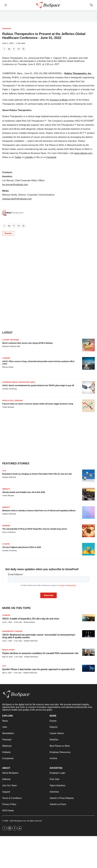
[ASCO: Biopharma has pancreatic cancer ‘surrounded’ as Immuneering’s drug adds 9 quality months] (88, 634)
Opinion (6, 526)
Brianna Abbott (8, 367)
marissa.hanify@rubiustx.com (17, 199)
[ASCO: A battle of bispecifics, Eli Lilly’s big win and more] (88, 618)
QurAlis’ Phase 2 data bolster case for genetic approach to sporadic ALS (38, 669)
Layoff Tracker (11, 340)
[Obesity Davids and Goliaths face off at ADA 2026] (88, 494)
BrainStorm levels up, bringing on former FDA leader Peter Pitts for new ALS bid (37, 474)
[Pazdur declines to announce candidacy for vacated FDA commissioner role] (88, 652)
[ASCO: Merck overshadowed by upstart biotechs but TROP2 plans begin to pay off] (88, 387)
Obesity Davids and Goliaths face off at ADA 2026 (24, 492)
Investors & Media (59, 100)
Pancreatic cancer (12, 631)
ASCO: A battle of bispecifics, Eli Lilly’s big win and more (31, 619)
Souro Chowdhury (9, 532)
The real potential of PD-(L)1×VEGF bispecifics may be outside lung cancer (35, 529)
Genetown (7, 28)
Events (8, 233)
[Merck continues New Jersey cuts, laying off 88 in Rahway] (88, 345)
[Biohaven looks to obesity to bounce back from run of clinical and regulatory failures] (88, 513)
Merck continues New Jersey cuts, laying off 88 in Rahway (27, 343)
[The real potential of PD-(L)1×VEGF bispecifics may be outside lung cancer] (88, 531)
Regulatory (8, 650)
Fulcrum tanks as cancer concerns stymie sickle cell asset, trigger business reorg (38, 404)
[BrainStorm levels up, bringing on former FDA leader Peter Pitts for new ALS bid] (88, 476)
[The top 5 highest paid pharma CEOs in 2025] (88, 549)
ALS (4, 471)
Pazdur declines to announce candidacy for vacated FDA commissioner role (40, 653)
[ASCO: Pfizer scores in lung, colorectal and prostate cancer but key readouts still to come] (88, 363)
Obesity (6, 489)
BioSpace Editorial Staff (11, 346)
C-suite (6, 544)
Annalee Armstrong (9, 389)
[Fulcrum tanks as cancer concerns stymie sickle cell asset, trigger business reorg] (88, 406)
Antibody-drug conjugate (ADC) (19, 382)
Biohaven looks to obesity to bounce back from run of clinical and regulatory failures (39, 511)
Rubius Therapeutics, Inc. (78, 73)
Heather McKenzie (9, 477)
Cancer (6, 358)
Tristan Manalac (8, 407)
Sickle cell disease (12, 400)
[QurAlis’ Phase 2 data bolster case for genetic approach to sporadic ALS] (88, 668)
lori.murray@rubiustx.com (15, 185)
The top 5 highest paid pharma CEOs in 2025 (22, 547)
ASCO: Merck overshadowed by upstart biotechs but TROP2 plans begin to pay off (38, 385)
